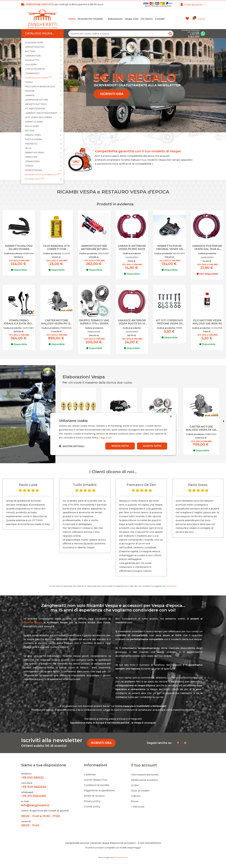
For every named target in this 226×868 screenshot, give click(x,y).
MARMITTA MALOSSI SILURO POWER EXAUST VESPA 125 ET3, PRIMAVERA (19, 248)
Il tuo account (144, 765)
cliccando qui (171, 586)
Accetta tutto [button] (152, 446)
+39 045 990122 (32, 778)
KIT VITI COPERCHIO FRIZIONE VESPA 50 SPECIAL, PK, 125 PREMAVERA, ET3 (170, 322)
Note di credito (140, 791)
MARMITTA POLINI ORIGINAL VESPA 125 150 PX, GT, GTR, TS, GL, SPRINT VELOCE (169, 248)
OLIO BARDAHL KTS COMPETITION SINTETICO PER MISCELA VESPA (56, 248)
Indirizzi (136, 796)
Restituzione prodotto (145, 780)
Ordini (135, 785)
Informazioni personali (145, 775)
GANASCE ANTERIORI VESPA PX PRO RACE (132, 247)
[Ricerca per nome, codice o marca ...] (121, 34)
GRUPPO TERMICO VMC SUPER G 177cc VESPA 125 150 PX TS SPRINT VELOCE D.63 (94, 322)
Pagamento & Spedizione (99, 790)
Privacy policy (92, 801)
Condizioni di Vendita (97, 785)
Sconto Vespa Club (96, 780)
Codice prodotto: (13, 253)
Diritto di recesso (94, 796)
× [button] (171, 417)
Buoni (135, 801)
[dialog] (113, 434)
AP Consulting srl (120, 857)
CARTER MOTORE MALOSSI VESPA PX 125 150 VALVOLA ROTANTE (203, 428)
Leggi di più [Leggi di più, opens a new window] (106, 437)
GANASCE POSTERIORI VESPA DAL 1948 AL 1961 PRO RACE (207, 248)
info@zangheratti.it (35, 805)
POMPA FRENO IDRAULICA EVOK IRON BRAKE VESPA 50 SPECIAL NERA (19, 322)
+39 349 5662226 (34, 787)
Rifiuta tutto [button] (120, 446)
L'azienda (90, 774)
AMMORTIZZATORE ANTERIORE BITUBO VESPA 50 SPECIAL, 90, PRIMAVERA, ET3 (94, 248)
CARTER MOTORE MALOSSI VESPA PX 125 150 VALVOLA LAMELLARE (57, 322)
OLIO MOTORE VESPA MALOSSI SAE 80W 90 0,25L (207, 322)
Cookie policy (92, 806)
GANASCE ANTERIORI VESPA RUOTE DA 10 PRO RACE (132, 322)
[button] (72, 446)
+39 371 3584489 (34, 796)
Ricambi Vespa (33, 622)
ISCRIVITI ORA (112, 94)
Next (224, 421)
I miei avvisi (138, 807)
